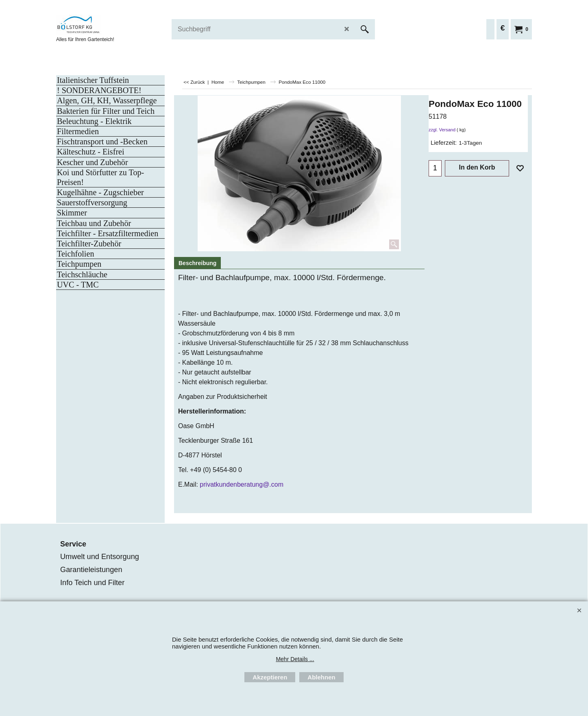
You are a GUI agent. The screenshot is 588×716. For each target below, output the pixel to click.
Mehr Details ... (295, 659)
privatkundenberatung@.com (242, 484)
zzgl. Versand (442, 130)
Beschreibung (197, 263)
